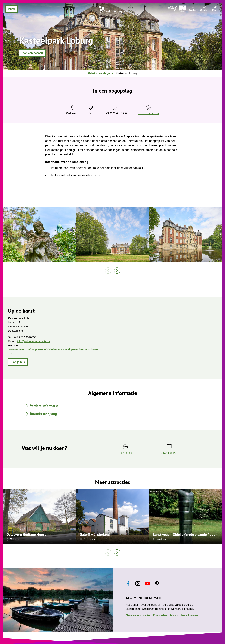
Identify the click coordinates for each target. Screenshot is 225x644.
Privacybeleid (160, 615)
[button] (32, 53)
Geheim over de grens (101, 73)
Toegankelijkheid (189, 615)
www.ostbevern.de (148, 113)
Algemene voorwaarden (138, 615)
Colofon (174, 615)
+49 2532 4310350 (116, 113)
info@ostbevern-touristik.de (33, 341)
